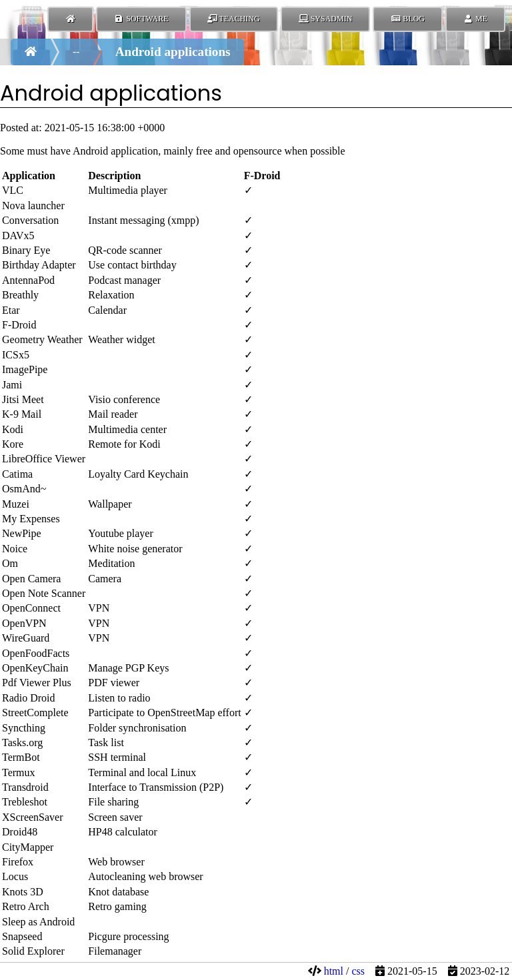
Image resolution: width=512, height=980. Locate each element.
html (334, 971)
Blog (408, 19)
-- (76, 52)
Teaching (234, 19)
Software (141, 19)
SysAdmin (326, 19)
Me (475, 19)
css (358, 971)
